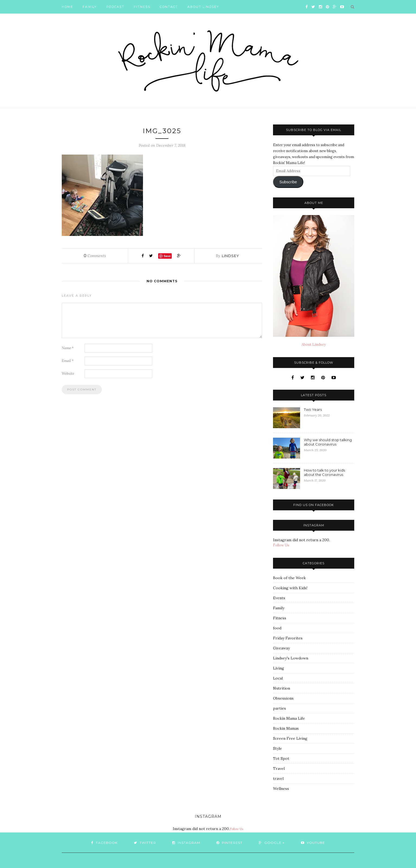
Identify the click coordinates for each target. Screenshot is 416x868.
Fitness (142, 7)
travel (278, 779)
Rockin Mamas (286, 728)
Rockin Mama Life (289, 718)
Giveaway (281, 648)
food (277, 628)
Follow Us (281, 545)
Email (68, 361)
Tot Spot (281, 758)
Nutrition (282, 688)
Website (68, 374)
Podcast (115, 7)
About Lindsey (203, 7)
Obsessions (283, 698)
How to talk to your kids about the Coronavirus (324, 472)
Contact (169, 7)
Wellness (281, 789)
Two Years (313, 409)
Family (90, 7)
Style (277, 748)
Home (67, 7)
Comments (95, 256)
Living (279, 668)
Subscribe (288, 182)
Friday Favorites (288, 638)
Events (279, 598)
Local (278, 678)
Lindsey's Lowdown (291, 658)
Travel (279, 768)
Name (68, 348)
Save (167, 256)
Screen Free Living (290, 738)
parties (279, 708)
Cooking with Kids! (290, 588)
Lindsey (230, 256)
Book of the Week (289, 578)
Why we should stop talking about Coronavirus (328, 442)
